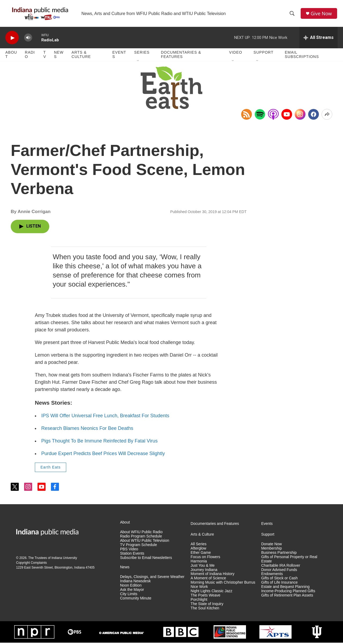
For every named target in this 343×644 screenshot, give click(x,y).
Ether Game (201, 554)
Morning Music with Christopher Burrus (223, 584)
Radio (30, 56)
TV (45, 56)
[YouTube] (287, 116)
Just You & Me (203, 567)
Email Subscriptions (302, 56)
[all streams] (318, 39)
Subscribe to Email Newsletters (146, 559)
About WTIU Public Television (145, 542)
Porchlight (199, 601)
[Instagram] (300, 116)
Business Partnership (279, 554)
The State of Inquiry (207, 605)
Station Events (132, 555)
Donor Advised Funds (279, 571)
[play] (12, 39)
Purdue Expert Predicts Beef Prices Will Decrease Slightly (103, 455)
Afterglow (198, 550)
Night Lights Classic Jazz (211, 592)
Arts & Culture (81, 56)
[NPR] (34, 633)
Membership (272, 550)
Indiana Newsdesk (135, 582)
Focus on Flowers (205, 558)
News (59, 56)
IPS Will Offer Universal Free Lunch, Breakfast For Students (105, 417)
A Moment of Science (208, 579)
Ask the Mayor (132, 591)
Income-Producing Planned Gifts (288, 592)
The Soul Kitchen (205, 610)
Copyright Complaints (31, 564)
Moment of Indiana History (212, 575)
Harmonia (199, 562)
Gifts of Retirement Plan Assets (287, 597)
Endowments (272, 575)
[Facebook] (314, 116)
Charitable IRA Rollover (281, 567)
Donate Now (272, 545)
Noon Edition (131, 587)
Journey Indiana (204, 571)
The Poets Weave (205, 597)
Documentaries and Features (215, 525)
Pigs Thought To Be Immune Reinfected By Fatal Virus (99, 442)
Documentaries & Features (181, 56)
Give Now (322, 14)
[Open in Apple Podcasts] (273, 116)
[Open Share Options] (327, 116)
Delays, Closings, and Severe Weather (152, 578)
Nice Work (199, 588)
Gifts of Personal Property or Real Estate (289, 560)
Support (263, 54)
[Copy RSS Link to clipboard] (247, 116)
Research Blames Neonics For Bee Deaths (87, 430)
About (11, 56)
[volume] (28, 39)
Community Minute (136, 600)
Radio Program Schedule (141, 538)
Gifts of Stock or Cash (279, 579)
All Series (198, 545)
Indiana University (64, 559)
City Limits (129, 595)
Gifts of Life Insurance (279, 584)
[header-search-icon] (292, 14)
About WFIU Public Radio (141, 533)
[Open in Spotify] (260, 116)
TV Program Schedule (139, 546)
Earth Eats (51, 469)
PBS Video (129, 550)
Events (119, 56)
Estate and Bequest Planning (286, 588)
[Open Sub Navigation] (138, 62)
